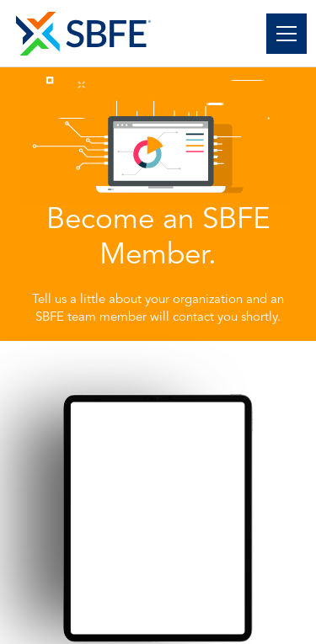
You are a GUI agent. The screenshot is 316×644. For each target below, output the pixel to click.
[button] (283, 34)
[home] (83, 34)
